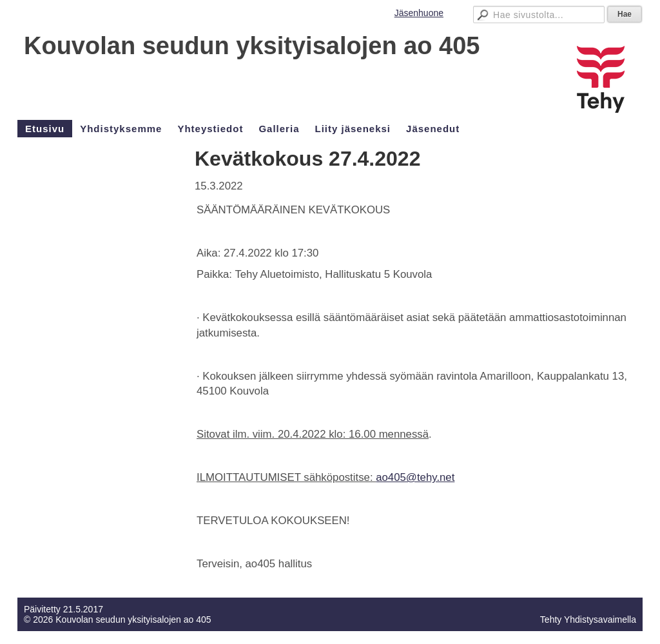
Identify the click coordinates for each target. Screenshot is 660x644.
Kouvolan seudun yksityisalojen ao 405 (252, 46)
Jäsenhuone (419, 13)
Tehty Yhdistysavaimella (588, 620)
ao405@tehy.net (415, 477)
